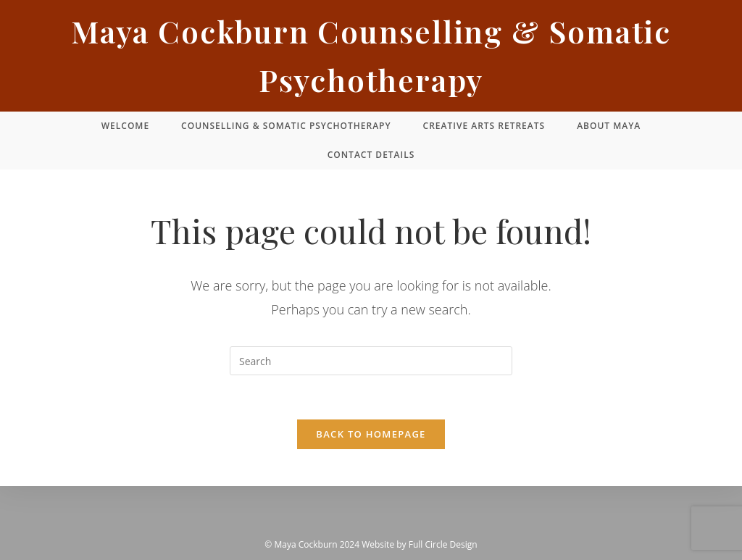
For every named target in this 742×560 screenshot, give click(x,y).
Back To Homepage (371, 434)
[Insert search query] (371, 361)
